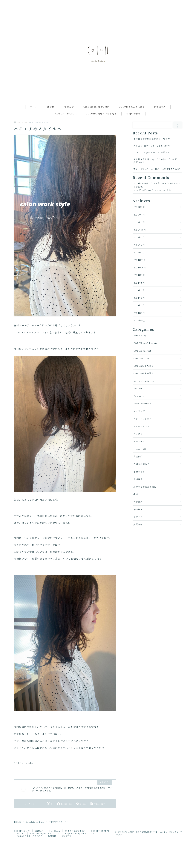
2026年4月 (139, 223)
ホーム (34, 115)
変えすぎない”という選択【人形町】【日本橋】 (157, 177)
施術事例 (138, 488)
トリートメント (141, 435)
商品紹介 (138, 465)
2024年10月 (140, 276)
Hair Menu (54, 839)
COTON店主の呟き (144, 382)
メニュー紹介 (140, 457)
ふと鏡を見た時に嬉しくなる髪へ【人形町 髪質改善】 (156, 169)
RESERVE (66, 844)
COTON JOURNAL (100, 839)
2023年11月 (140, 329)
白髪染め (138, 510)
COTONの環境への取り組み (101, 122)
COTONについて (142, 367)
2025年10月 (140, 238)
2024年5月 (139, 306)
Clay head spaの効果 (96, 115)
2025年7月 (139, 246)
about (51, 115)
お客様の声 (160, 115)
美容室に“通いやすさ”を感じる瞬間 (152, 154)
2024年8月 (139, 291)
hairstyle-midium (39, 131)
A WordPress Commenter (151, 199)
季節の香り (139, 480)
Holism (138, 397)
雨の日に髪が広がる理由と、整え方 (152, 147)
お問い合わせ (134, 122)
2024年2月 (139, 321)
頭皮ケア (138, 525)
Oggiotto (139, 404)
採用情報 (52, 844)
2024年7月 (139, 299)
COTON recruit (66, 122)
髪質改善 (138, 533)
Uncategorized (142, 412)
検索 (178, 134)
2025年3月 (139, 261)
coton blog (140, 344)
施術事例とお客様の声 (75, 839)
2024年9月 (139, 284)
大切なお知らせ (141, 472)
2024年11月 (140, 268)
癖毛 (136, 503)
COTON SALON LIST (132, 115)
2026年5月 (139, 215)
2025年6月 (139, 253)
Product (69, 115)
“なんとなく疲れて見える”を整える (152, 161)
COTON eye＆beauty (145, 352)
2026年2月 (139, 231)
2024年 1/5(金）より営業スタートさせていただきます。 (157, 194)
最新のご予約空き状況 (145, 495)
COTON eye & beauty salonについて (77, 842)
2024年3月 (139, 314)
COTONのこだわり (144, 374)
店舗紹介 (39, 839)
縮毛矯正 (138, 518)
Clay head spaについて (42, 842)
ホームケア (139, 450)
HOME (18, 830)
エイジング (139, 420)
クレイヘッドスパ (143, 427)
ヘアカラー (139, 442)
